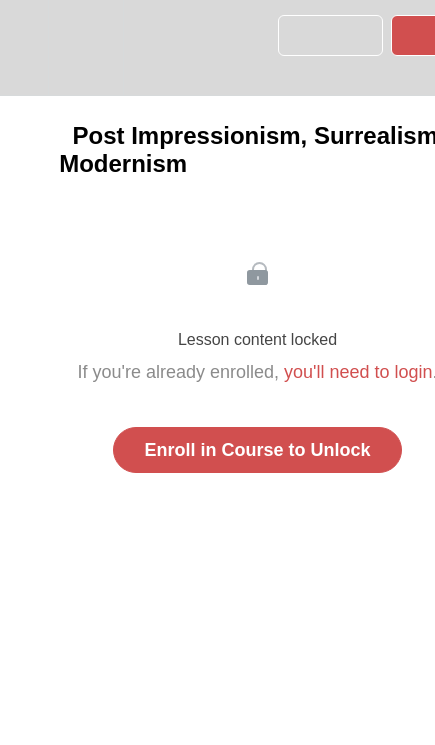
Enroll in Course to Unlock (257, 450)
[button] (24, 47)
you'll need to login (358, 372)
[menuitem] (85, 47)
